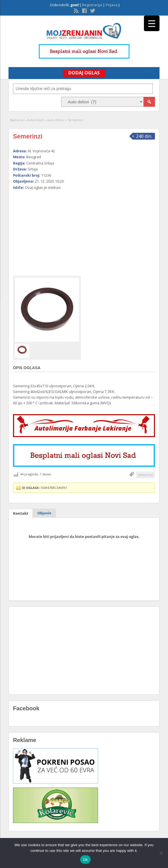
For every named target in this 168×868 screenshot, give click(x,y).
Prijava (112, 5)
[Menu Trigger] (152, 23)
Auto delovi (56, 120)
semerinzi (145, 475)
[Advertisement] (84, 230)
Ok (85, 860)
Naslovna (17, 120)
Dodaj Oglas (84, 73)
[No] (161, 853)
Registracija (92, 5)
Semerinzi (28, 136)
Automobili (35, 120)
